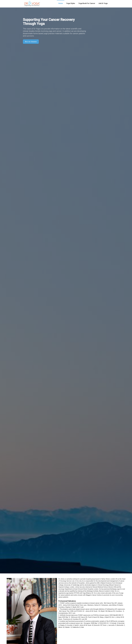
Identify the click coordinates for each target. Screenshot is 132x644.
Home (61, 3)
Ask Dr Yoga (103, 3)
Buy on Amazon (31, 42)
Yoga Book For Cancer (87, 3)
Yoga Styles (71, 3)
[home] (32, 4)
